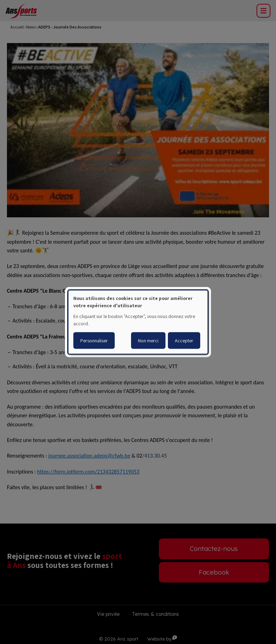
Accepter (184, 341)
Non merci (148, 341)
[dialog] (138, 322)
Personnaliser (94, 341)
